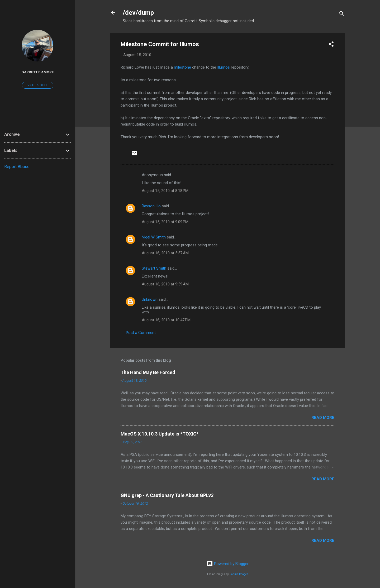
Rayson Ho (151, 206)
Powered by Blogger (228, 564)
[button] (331, 45)
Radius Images (239, 574)
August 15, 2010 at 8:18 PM (165, 191)
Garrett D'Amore (38, 72)
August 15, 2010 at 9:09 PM (165, 222)
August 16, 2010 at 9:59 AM (165, 284)
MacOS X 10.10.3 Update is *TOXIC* (160, 434)
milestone (182, 67)
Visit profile (38, 85)
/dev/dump (138, 13)
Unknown (150, 299)
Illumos (224, 67)
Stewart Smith (154, 268)
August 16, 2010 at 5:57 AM (165, 253)
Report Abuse (17, 167)
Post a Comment (141, 333)
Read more (323, 418)
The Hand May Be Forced (148, 372)
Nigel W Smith (154, 237)
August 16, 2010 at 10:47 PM (166, 320)
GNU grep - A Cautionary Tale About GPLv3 (167, 495)
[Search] (342, 14)
